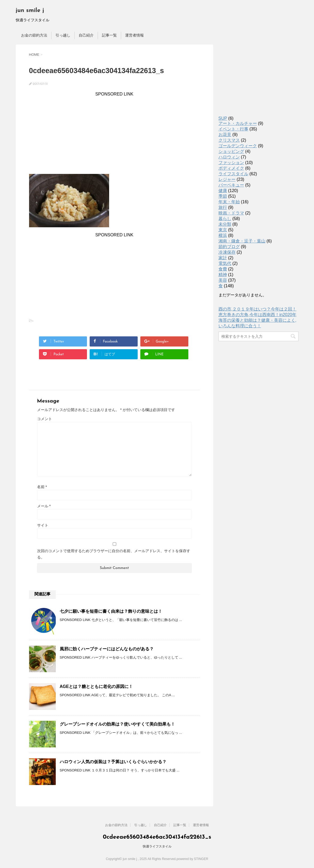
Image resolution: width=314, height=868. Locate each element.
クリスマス (229, 140)
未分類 (225, 224)
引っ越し (63, 35)
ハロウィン (229, 157)
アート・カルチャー (238, 123)
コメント (45, 419)
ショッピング (231, 151)
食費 (223, 269)
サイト (43, 525)
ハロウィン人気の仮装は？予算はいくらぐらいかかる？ (113, 762)
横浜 (223, 235)
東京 (223, 230)
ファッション (231, 163)
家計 (223, 258)
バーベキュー (231, 185)
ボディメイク (231, 168)
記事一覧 (109, 35)
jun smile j (30, 11)
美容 (223, 280)
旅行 (223, 207)
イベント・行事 (233, 129)
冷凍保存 (227, 252)
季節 (223, 196)
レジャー (227, 179)
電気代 (225, 263)
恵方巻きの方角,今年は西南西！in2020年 (258, 315)
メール (44, 506)
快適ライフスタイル (157, 846)
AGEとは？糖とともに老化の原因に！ (96, 686)
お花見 (225, 135)
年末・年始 (229, 202)
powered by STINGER (192, 859)
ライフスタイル (233, 174)
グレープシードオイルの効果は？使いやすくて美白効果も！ (117, 724)
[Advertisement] (114, 134)
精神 (223, 275)
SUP (223, 118)
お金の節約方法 (34, 35)
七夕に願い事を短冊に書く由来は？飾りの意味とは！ (111, 611)
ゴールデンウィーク (238, 146)
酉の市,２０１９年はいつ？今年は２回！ (257, 309)
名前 (42, 487)
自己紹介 (86, 35)
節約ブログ (229, 247)
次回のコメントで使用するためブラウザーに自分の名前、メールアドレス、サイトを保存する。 (114, 554)
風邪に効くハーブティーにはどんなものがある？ (107, 649)
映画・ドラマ (231, 213)
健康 (223, 191)
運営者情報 (134, 35)
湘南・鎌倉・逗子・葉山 (242, 241)
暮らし (225, 219)
